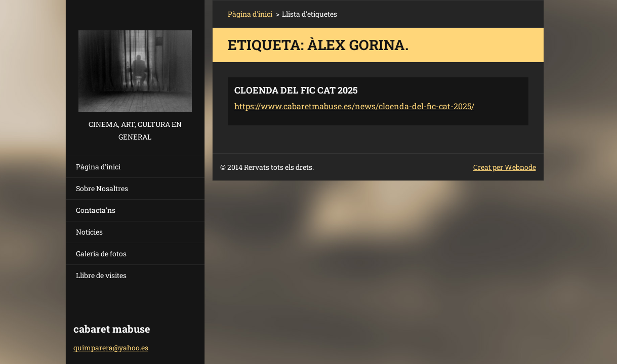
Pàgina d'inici (98, 167)
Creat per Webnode (505, 167)
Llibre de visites (101, 275)
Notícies (89, 232)
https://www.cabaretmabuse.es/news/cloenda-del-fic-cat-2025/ (354, 106)
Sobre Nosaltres (102, 188)
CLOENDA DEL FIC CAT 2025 (296, 90)
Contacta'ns (96, 210)
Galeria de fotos (101, 254)
